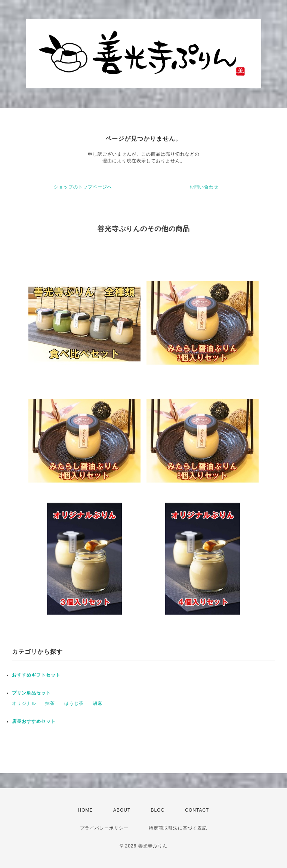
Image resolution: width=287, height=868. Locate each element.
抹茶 (50, 703)
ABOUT (122, 810)
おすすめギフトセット (36, 675)
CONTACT (197, 810)
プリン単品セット (31, 693)
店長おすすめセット (34, 721)
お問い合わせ (204, 187)
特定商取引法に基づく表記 (178, 828)
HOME (86, 810)
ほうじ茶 (74, 703)
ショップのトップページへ (83, 187)
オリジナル (24, 703)
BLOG (158, 810)
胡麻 (98, 703)
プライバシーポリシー (104, 828)
